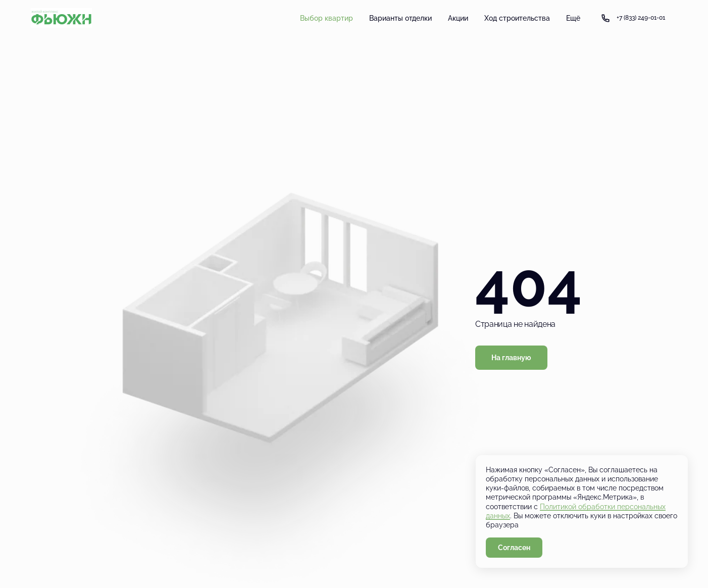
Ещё (573, 18)
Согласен (514, 548)
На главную (511, 358)
